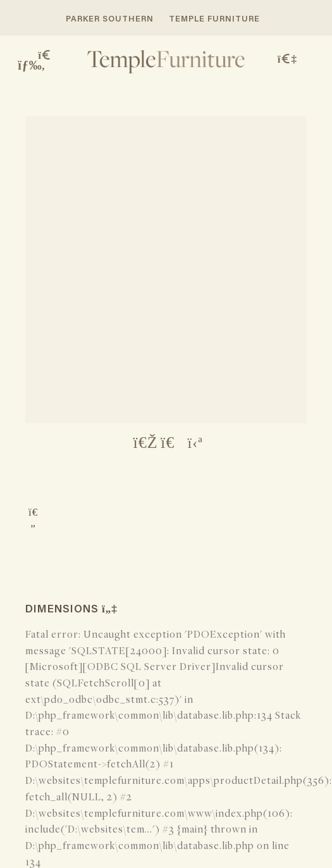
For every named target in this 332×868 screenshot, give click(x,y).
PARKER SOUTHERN (110, 19)
